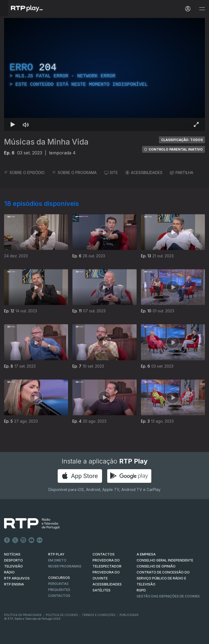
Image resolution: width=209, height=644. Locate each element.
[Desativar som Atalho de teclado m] (26, 124)
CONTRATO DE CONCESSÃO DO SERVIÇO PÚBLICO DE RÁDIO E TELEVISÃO (163, 578)
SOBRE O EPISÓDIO (24, 173)
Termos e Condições (99, 615)
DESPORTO (13, 560)
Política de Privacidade (23, 615)
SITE (111, 173)
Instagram (23, 540)
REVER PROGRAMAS (65, 566)
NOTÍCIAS (12, 554)
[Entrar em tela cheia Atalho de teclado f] (196, 124)
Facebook (7, 540)
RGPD (141, 590)
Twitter (15, 540)
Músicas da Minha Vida (46, 142)
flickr (40, 540)
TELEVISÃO (13, 566)
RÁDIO (9, 572)
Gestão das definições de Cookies (168, 596)
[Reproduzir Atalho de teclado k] (13, 124)
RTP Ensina (14, 584)
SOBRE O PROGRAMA (74, 173)
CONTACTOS (104, 554)
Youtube (32, 540)
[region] (104, 74)
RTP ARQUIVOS (17, 578)
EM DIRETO (57, 560)
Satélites (102, 590)
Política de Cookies (62, 615)
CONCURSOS (59, 578)
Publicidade (129, 615)
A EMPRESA (146, 554)
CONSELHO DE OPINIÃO (156, 566)
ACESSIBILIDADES (144, 173)
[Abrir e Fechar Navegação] (202, 9)
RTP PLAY (56, 554)
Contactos (59, 596)
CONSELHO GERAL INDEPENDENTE (165, 560)
